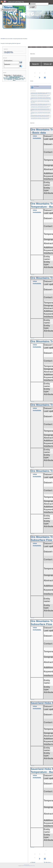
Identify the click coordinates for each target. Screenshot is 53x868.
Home (31, 47)
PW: (29, 3)
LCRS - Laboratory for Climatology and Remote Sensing (29, 866)
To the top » (47, 863)
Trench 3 (19, 79)
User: (1, 3)
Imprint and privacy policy (27, 865)
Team (42, 47)
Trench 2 (10, 79)
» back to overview (32, 200)
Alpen (7, 76)
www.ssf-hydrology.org (16, 2)
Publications (48, 47)
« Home (33, 863)
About (37, 47)
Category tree (9, 53)
